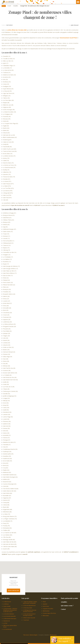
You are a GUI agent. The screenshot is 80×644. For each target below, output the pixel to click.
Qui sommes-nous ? (67, 606)
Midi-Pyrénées (46, 611)
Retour (4, 6)
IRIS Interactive (53, 635)
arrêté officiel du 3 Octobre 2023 (17, 30)
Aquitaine (45, 604)
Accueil (9, 6)
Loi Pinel (5, 623)
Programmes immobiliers (49, 598)
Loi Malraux (6, 604)
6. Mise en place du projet (29, 618)
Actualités (16, 6)
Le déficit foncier (7, 602)
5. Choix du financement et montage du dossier (29, 615)
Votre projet (25, 598)
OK (26, 640)
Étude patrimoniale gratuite (69, 598)
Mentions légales (34, 635)
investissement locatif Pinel (68, 38)
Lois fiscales (6, 598)
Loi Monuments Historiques (10, 619)
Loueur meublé (7, 606)
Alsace (44, 602)
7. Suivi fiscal (26, 620)
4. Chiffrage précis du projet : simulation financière (30, 611)
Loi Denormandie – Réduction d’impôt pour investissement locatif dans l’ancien (10, 610)
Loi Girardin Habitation (9, 614)
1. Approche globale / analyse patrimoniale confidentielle (30, 602)
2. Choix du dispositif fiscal (29, 605)
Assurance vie (7, 621)
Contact (63, 609)
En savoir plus (17, 638)
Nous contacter (13, 590)
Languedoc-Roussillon (48, 609)
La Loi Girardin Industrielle (9, 616)
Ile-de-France (46, 606)
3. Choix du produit (28, 608)
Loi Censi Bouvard (8, 629)
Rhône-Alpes (46, 616)
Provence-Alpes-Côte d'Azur (49, 613)
